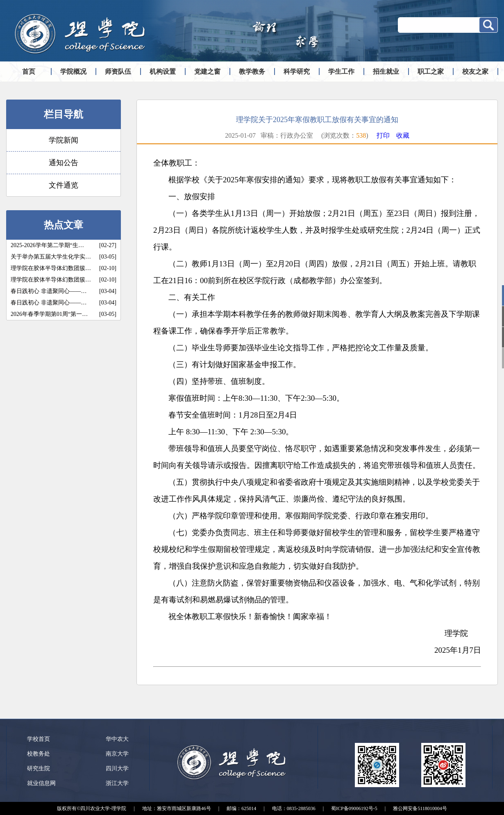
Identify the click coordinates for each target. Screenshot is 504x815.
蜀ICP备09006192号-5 (354, 808)
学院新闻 (64, 140)
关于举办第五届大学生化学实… (51, 257)
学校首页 (39, 739)
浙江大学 (117, 783)
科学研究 (297, 72)
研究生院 (39, 768)
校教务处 (39, 754)
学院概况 (73, 72)
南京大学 (117, 754)
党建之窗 (207, 72)
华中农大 (117, 739)
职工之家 (431, 72)
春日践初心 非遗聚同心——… (49, 291)
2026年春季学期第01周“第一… (49, 314)
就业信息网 (41, 783)
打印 (383, 135)
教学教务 (252, 72)
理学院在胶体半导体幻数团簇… (51, 268)
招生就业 (386, 72)
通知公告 (64, 163)
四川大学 (117, 768)
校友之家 (475, 72)
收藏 (403, 135)
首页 (29, 72)
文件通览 (64, 185)
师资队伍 (118, 72)
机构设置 (163, 72)
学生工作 (341, 72)
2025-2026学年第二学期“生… (47, 245)
